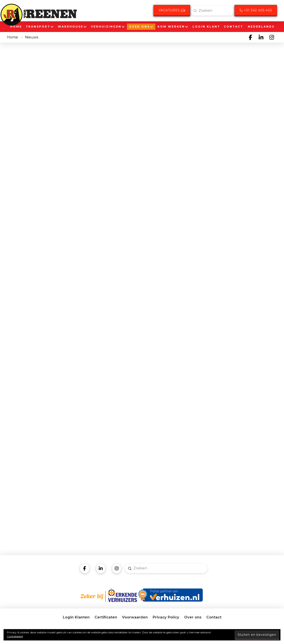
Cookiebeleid (15, 636)
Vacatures (172, 10)
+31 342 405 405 (256, 10)
